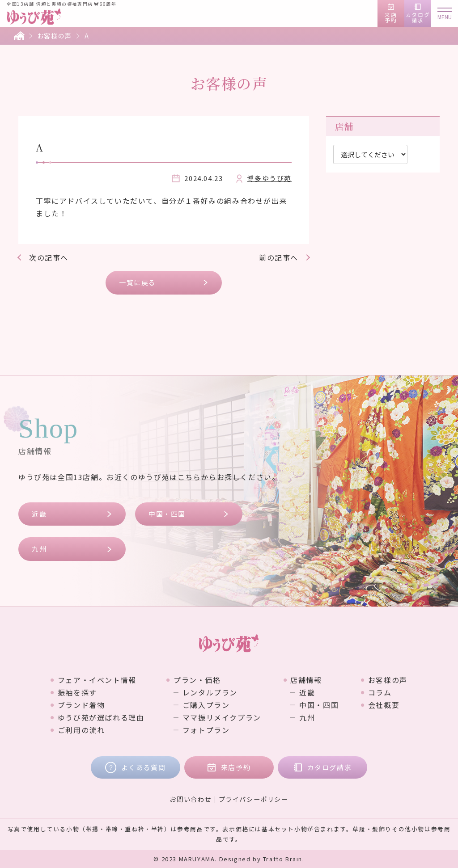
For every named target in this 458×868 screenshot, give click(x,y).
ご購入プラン (206, 705)
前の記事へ (279, 257)
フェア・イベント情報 (97, 680)
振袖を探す (77, 692)
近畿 (39, 514)
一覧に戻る (138, 282)
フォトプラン (206, 730)
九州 (39, 549)
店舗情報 (306, 680)
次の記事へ (49, 257)
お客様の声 (55, 36)
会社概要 (384, 705)
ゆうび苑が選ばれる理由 (101, 717)
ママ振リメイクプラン (222, 717)
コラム (380, 692)
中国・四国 (167, 514)
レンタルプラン (210, 692)
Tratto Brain (283, 859)
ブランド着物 (81, 705)
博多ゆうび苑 (269, 178)
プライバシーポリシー (254, 799)
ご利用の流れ (81, 730)
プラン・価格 (197, 680)
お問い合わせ (191, 799)
